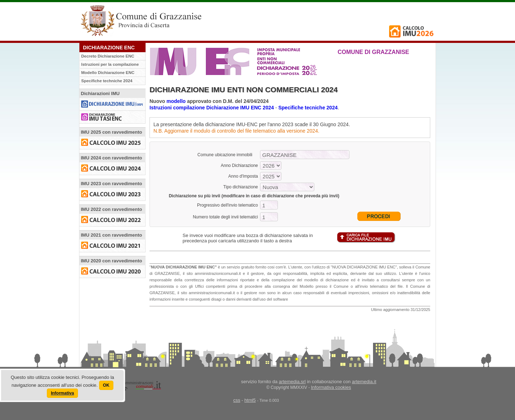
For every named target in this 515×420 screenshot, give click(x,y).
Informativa (62, 393)
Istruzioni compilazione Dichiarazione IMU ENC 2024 (212, 108)
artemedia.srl (292, 382)
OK (106, 385)
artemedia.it (364, 382)
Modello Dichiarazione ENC (108, 73)
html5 (250, 400)
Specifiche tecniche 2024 (308, 108)
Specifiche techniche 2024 (107, 81)
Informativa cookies (331, 387)
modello (176, 101)
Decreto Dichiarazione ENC (108, 56)
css (237, 400)
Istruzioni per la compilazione (110, 64)
